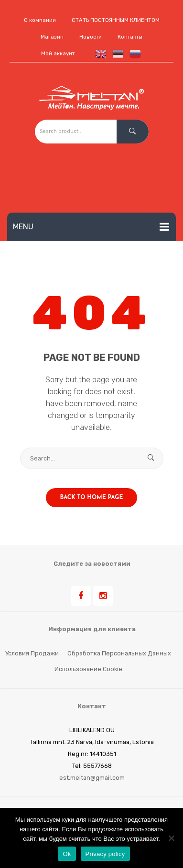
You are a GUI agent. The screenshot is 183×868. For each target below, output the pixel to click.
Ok (67, 854)
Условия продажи (32, 653)
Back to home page (92, 498)
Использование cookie (88, 669)
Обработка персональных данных (119, 653)
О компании (40, 20)
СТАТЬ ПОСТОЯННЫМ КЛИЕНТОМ (116, 20)
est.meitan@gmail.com (92, 778)
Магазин (52, 37)
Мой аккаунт (58, 54)
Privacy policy (105, 854)
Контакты (130, 37)
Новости (91, 37)
